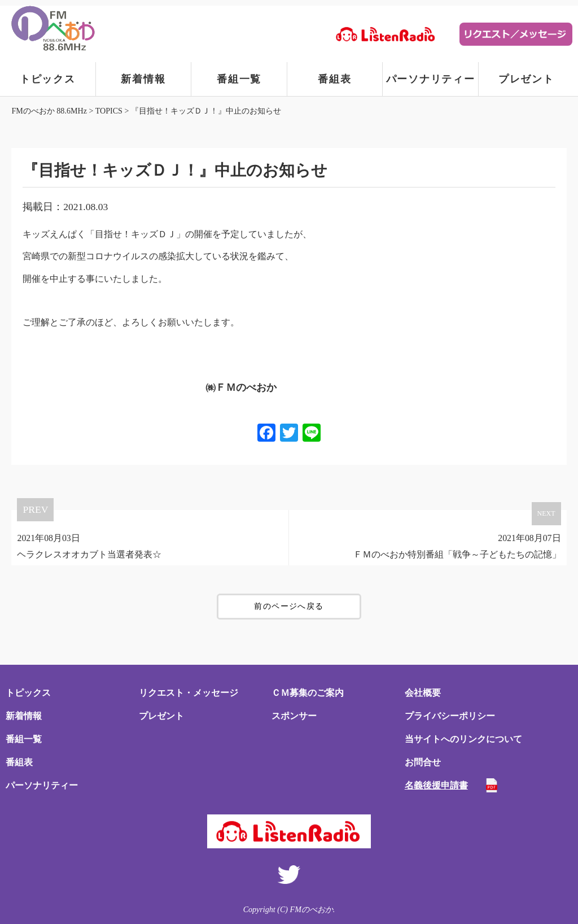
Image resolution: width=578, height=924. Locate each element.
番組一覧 (239, 79)
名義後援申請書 (436, 785)
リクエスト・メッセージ (189, 693)
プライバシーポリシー (450, 716)
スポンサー (294, 716)
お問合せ (423, 762)
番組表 (334, 79)
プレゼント (526, 79)
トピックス (48, 79)
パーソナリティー (431, 79)
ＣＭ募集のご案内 (308, 693)
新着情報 (143, 79)
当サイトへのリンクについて (463, 739)
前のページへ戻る (289, 606)
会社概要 (423, 693)
